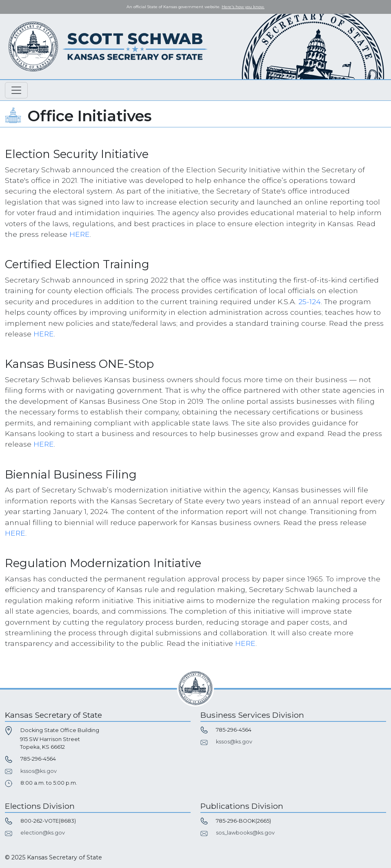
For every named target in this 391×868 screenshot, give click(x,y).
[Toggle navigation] (16, 90)
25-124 (310, 302)
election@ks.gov (43, 833)
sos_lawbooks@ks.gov (245, 833)
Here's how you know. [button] (243, 7)
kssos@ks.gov (39, 771)
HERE (80, 234)
